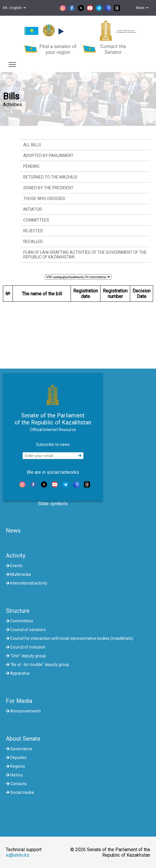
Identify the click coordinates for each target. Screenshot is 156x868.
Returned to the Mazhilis (50, 177)
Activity (16, 556)
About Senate (23, 739)
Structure (18, 611)
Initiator (33, 209)
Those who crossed (44, 199)
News (13, 531)
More (142, 8)
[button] (60, 31)
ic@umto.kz (18, 855)
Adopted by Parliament (48, 156)
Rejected (33, 231)
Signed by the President (48, 188)
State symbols (53, 504)
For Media (19, 701)
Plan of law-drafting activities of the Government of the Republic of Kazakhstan (85, 255)
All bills (32, 145)
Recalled (33, 242)
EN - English (14, 8)
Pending (31, 166)
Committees (36, 220)
